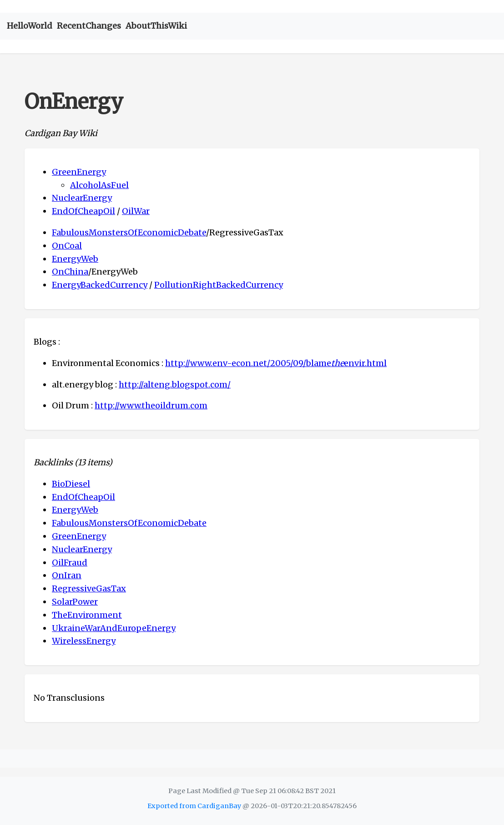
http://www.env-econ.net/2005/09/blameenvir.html (276, 363)
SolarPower (75, 602)
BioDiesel (71, 484)
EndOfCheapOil (83, 211)
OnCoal (67, 246)
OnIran (67, 575)
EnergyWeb (75, 259)
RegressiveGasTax (89, 588)
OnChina (70, 272)
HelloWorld (30, 26)
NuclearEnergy (82, 198)
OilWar (136, 211)
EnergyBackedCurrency (100, 285)
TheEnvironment (87, 615)
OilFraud (70, 563)
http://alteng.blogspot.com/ (175, 384)
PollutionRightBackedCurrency (219, 285)
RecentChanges (89, 26)
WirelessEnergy (84, 641)
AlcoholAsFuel (99, 185)
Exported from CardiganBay (194, 806)
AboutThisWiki (156, 26)
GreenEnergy (79, 172)
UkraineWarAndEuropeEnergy (114, 628)
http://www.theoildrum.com (151, 405)
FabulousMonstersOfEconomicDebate (129, 232)
